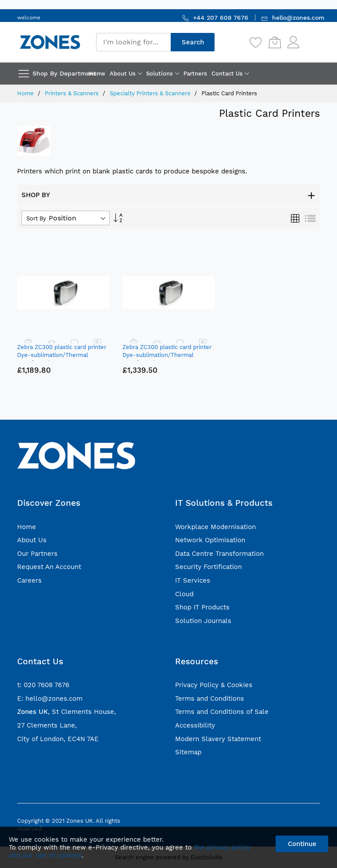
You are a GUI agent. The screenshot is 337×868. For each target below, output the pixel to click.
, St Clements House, (66, 712)
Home (26, 93)
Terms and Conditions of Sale (222, 712)
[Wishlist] (256, 42)
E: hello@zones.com (50, 699)
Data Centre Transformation (219, 554)
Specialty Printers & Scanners (151, 93)
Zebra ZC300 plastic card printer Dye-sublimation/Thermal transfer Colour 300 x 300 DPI (167, 355)
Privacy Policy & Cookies (214, 685)
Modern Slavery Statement (218, 739)
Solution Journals (203, 621)
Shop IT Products (202, 607)
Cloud (184, 594)
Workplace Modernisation (215, 527)
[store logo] (50, 42)
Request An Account (49, 567)
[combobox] (133, 42)
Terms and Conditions (210, 699)
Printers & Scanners (73, 93)
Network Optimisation (210, 540)
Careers (29, 580)
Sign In (311, 38)
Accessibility (195, 725)
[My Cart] (275, 42)
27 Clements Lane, (47, 725)
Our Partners (37, 554)
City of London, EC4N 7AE (58, 739)
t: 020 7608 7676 (43, 685)
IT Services (193, 580)
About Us (32, 540)
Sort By (36, 218)
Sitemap (188, 752)
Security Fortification (208, 567)
